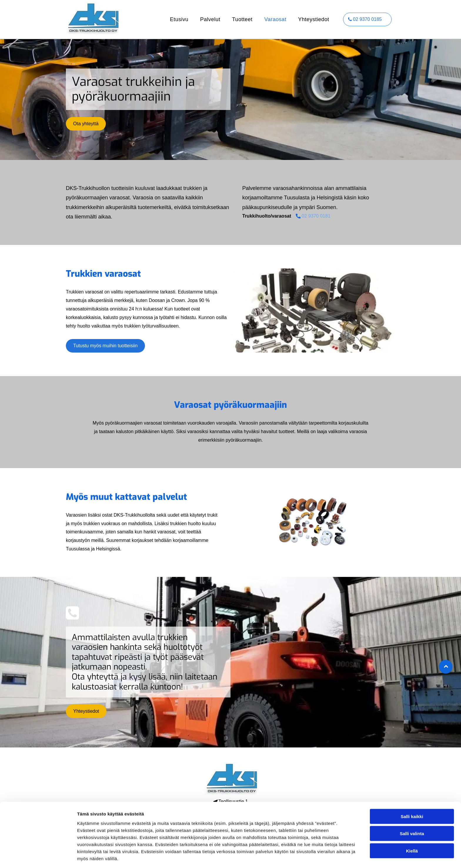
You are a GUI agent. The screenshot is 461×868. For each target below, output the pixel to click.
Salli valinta (412, 813)
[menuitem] (179, 20)
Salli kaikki (412, 795)
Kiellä (412, 830)
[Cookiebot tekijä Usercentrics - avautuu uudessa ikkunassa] (38, 857)
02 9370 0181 (316, 216)
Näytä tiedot (314, 856)
